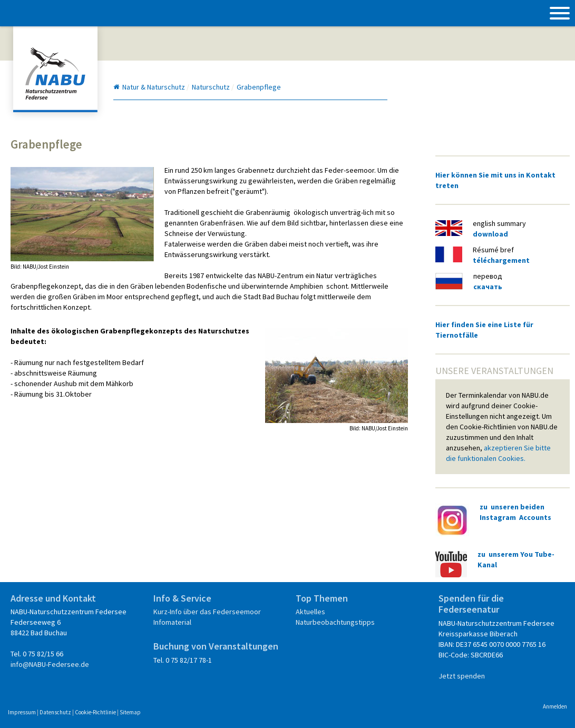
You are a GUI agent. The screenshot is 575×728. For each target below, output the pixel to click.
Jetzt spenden (462, 676)
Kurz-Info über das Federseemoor (207, 612)
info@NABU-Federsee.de (50, 664)
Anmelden (555, 706)
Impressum (22, 712)
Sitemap (130, 712)
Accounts (535, 517)
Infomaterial (172, 622)
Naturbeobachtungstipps (335, 622)
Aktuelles (310, 612)
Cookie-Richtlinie (95, 712)
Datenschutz (55, 712)
